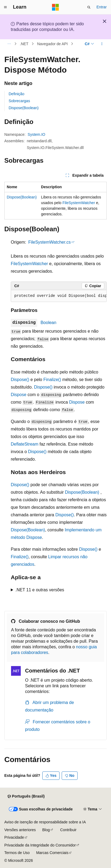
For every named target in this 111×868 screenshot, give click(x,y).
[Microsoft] (55, 7)
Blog (46, 830)
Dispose (19, 395)
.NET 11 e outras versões (40, 590)
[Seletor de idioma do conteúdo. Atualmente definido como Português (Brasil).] (26, 796)
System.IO (37, 134)
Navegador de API (53, 44)
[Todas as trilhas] (9, 44)
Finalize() (52, 380)
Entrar (102, 7)
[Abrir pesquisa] (89, 7)
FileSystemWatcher (79, 203)
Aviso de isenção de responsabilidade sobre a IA (45, 822)
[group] (59, 296)
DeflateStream (25, 444)
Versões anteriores (20, 830)
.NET (24, 44)
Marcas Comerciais (52, 853)
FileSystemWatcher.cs (50, 242)
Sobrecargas (19, 101)
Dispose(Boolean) (24, 108)
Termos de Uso (17, 853)
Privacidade (14, 837)
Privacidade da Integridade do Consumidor (40, 845)
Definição (16, 94)
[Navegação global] (5, 7)
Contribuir (68, 830)
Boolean (48, 323)
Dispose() (20, 380)
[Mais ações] (102, 44)
